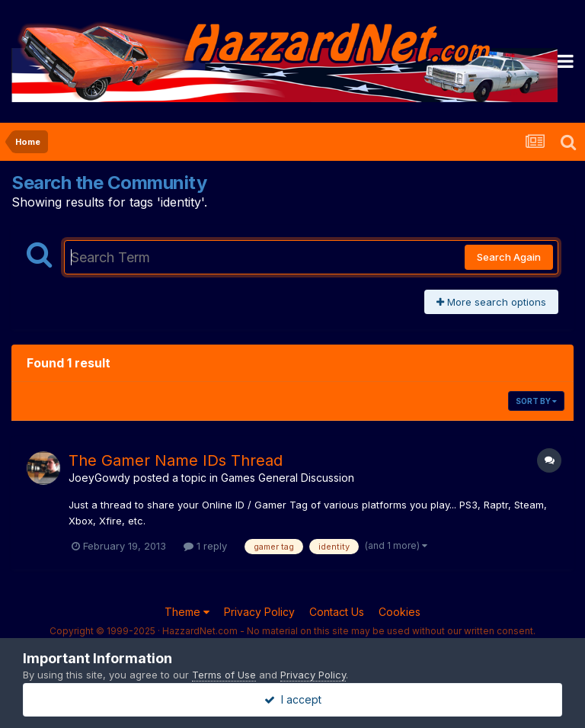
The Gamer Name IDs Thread (176, 460)
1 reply (205, 546)
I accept (293, 699)
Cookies (400, 612)
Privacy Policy (259, 612)
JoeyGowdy (99, 478)
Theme (187, 612)
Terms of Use (224, 675)
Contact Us (337, 612)
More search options (491, 302)
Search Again (509, 257)
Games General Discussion (288, 478)
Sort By (536, 401)
